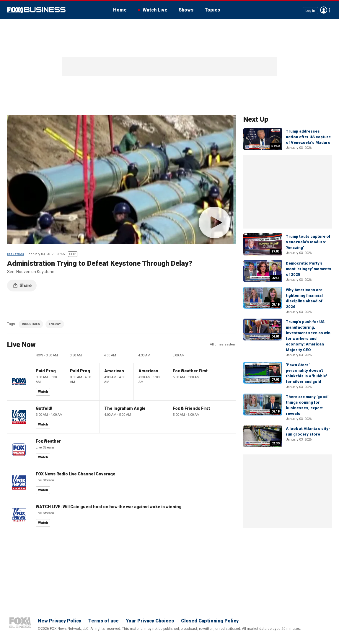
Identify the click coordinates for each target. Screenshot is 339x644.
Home (120, 10)
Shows (186, 10)
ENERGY (55, 324)
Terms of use (104, 621)
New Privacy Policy (60, 621)
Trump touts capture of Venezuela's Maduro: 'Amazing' (308, 242)
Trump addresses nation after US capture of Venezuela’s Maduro (308, 137)
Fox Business (36, 10)
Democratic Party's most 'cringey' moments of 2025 (309, 269)
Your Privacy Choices (150, 621)
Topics (212, 10)
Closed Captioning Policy (210, 621)
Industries (16, 254)
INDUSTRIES (31, 324)
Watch (43, 392)
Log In (310, 10)
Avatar (324, 10)
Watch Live (155, 10)
